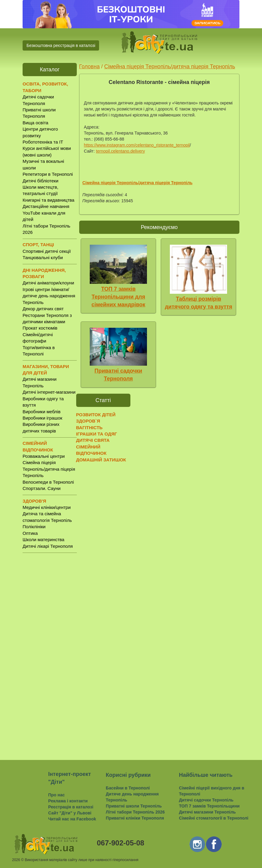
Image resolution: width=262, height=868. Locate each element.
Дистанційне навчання (46, 206)
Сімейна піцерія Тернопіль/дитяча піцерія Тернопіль (49, 469)
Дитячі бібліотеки (41, 181)
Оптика (30, 533)
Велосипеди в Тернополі (48, 482)
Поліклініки (34, 527)
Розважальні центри (44, 456)
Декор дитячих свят (43, 309)
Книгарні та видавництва (48, 200)
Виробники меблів (42, 412)
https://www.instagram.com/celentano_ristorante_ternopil (137, 145)
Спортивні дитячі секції (47, 251)
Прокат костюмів (40, 328)
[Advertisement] (50, 652)
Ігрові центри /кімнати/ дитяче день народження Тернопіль (49, 296)
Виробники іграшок (42, 418)
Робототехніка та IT (43, 142)
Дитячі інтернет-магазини (49, 392)
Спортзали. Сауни (42, 488)
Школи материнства (44, 539)
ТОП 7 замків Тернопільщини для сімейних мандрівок (119, 297)
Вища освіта (35, 123)
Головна (89, 67)
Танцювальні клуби (43, 257)
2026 (16, 860)
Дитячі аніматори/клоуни (48, 283)
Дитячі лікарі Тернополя (48, 546)
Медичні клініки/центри (47, 507)
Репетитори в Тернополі (48, 174)
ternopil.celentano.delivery (121, 151)
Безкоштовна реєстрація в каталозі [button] (61, 45)
